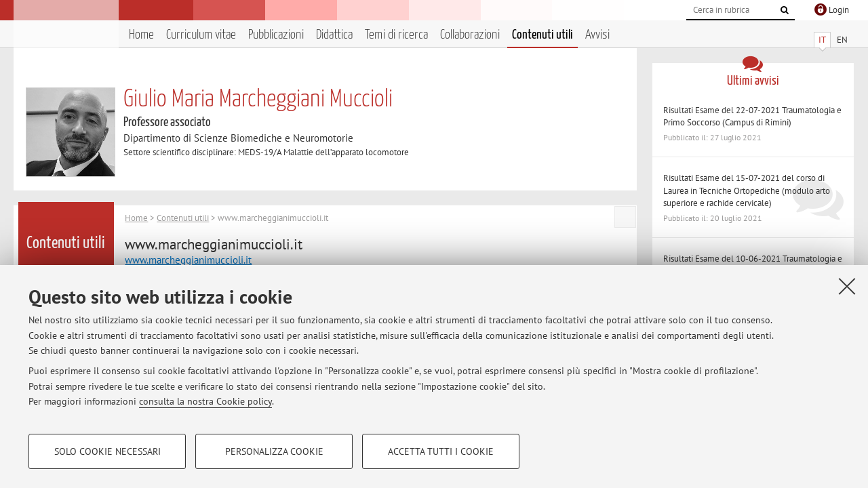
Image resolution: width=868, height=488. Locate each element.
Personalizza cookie (274, 451)
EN (842, 40)
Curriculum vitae (201, 35)
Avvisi (597, 35)
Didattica (334, 35)
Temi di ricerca (396, 35)
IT (822, 40)
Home (141, 35)
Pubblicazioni (276, 35)
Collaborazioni (470, 35)
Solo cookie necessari (107, 451)
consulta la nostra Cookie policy (205, 401)
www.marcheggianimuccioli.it (188, 260)
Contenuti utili (542, 35)
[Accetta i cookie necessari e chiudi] (847, 286)
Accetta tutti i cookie (441, 451)
